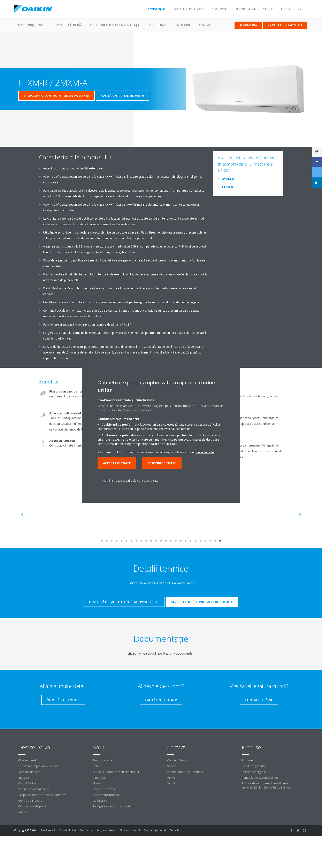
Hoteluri (98, 783)
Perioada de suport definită (260, 778)
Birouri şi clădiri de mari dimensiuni (116, 772)
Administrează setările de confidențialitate (131, 481)
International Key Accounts (185, 772)
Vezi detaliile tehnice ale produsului (202, 602)
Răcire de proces (104, 789)
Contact (206, 25)
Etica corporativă (130, 830)
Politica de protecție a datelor (98, 830)
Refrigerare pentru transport (112, 806)
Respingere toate (162, 463)
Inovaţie (24, 778)
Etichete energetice (254, 772)
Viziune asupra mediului (34, 789)
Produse (247, 760)
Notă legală (48, 830)
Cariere (23, 812)
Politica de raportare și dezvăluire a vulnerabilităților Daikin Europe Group (266, 785)
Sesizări (172, 783)
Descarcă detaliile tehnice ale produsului (124, 602)
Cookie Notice (67, 830)
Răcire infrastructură (106, 795)
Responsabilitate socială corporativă (42, 795)
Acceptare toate (117, 463)
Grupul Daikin (27, 783)
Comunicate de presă (32, 806)
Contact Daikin (177, 760)
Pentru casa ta (102, 760)
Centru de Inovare (30, 801)
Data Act (175, 830)
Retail (97, 766)
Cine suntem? (27, 760)
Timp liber (99, 778)
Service (172, 766)
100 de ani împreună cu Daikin (38, 766)
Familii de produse (254, 766)
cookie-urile (205, 452)
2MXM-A (228, 179)
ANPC (171, 778)
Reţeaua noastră (29, 772)
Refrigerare (100, 801)
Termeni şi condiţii (155, 830)
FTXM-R (228, 187)
